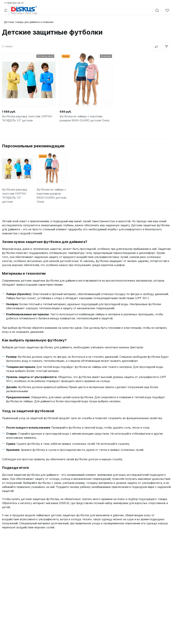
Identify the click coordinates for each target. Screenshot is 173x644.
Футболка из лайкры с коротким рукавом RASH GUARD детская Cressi (84, 118)
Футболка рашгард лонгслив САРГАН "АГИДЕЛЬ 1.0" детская (27, 118)
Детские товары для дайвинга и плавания (29, 22)
